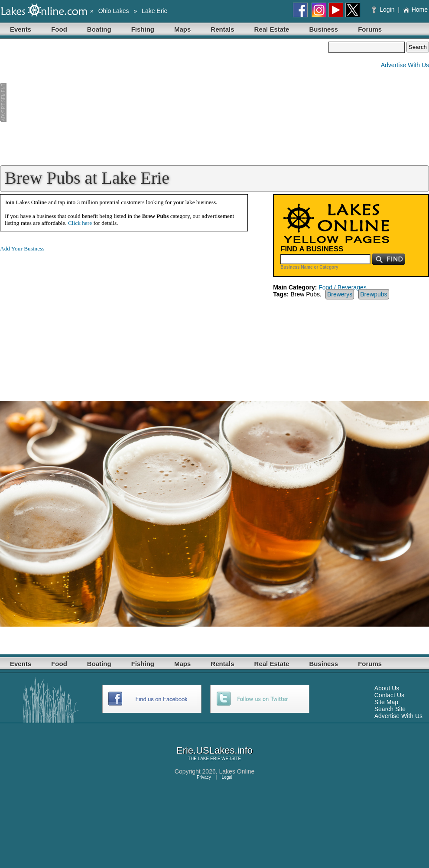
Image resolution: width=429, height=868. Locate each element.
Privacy (204, 777)
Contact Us (389, 695)
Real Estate (272, 29)
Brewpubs (374, 294)
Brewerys (340, 294)
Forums (370, 29)
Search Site (390, 709)
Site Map (386, 702)
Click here (80, 223)
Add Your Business (22, 249)
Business (323, 29)
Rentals (222, 29)
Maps (182, 29)
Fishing (143, 29)
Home (415, 10)
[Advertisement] (164, 102)
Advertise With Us (405, 65)
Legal (227, 777)
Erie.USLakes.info (214, 750)
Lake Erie (154, 11)
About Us (387, 688)
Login (384, 10)
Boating (99, 29)
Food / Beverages (343, 287)
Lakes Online (237, 771)
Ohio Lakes (114, 11)
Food (59, 29)
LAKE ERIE (209, 759)
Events (21, 29)
